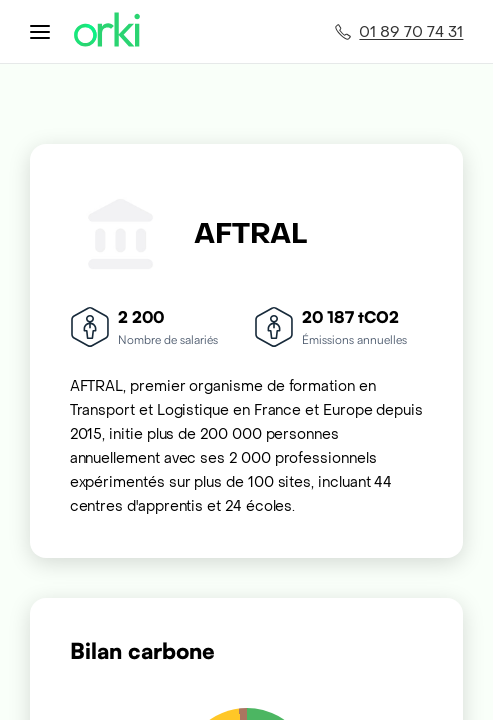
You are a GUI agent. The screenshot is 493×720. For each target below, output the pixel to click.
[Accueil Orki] (107, 31)
